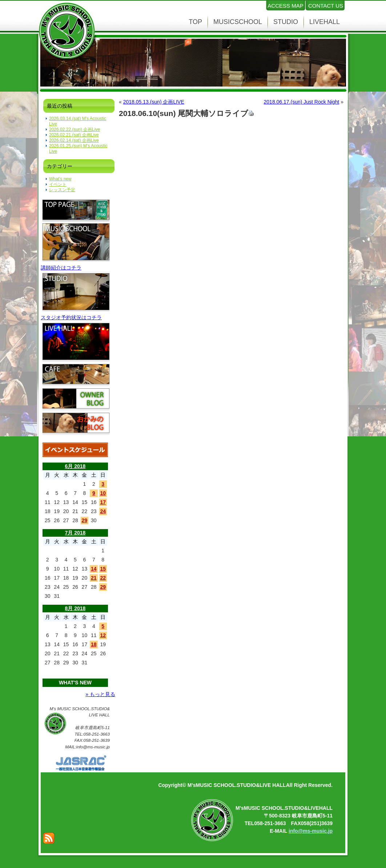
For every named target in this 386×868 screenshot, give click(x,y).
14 (94, 569)
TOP (195, 22)
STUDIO (286, 22)
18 (94, 644)
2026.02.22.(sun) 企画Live (75, 129)
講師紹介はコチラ (61, 268)
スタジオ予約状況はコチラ (71, 317)
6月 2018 (75, 466)
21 (94, 578)
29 (85, 520)
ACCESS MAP (285, 6)
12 (103, 635)
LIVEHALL (325, 22)
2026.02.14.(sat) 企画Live (74, 140)
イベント (58, 184)
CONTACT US (326, 6)
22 (103, 578)
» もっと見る (100, 694)
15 (103, 569)
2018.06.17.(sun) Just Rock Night (302, 102)
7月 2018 (75, 533)
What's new (60, 179)
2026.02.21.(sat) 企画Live (74, 135)
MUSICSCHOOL (238, 22)
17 (103, 502)
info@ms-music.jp (311, 831)
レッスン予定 (62, 190)
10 (103, 493)
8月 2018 (75, 608)
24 (103, 511)
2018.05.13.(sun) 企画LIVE (154, 102)
